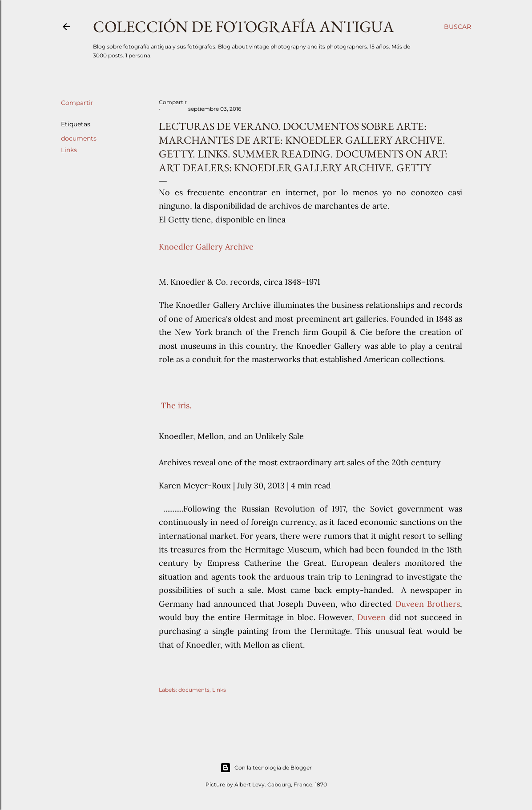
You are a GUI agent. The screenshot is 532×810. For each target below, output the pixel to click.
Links (69, 150)
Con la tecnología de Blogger (266, 768)
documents (79, 138)
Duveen (371, 617)
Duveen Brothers (428, 604)
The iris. (175, 405)
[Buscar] (457, 27)
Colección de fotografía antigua (244, 26)
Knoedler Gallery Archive (206, 247)
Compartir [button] (77, 103)
